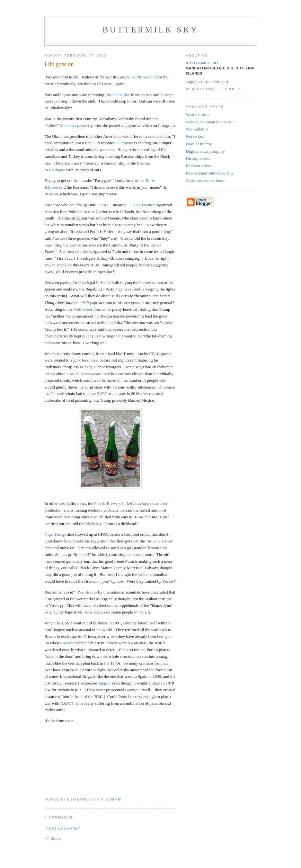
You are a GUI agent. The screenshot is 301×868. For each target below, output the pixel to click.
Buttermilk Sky (150, 30)
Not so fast (195, 136)
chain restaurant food (93, 374)
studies (91, 592)
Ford (95, 517)
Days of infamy (199, 144)
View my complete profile (214, 89)
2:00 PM (114, 799)
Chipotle (58, 394)
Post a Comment (63, 829)
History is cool (198, 158)
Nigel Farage (56, 534)
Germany (125, 143)
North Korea (142, 77)
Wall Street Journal (89, 309)
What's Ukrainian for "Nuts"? (211, 122)
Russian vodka (118, 95)
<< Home (53, 838)
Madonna (68, 125)
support (105, 683)
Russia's (67, 643)
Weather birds (198, 115)
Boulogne (57, 170)
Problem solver (199, 166)
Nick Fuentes (144, 205)
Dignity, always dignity (206, 151)
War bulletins (197, 129)
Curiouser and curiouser (206, 180)
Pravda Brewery (108, 503)
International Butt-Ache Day (210, 173)
